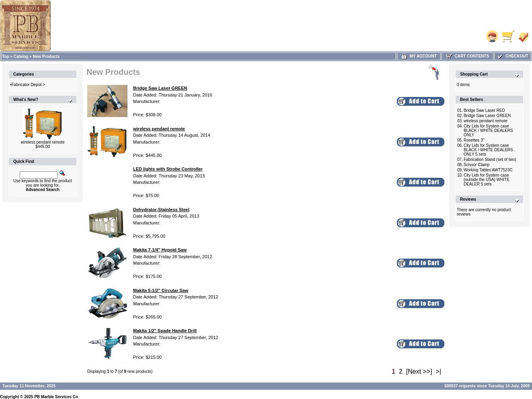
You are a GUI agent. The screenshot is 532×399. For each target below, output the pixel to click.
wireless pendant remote (43, 142)
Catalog (21, 57)
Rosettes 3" (474, 140)
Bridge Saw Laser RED (484, 110)
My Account (419, 56)
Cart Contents (467, 56)
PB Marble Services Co (56, 397)
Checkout (512, 56)
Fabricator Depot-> (29, 85)
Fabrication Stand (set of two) (490, 159)
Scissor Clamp (477, 165)
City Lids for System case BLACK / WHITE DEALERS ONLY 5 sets (488, 150)
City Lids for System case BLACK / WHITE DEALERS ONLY (488, 131)
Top (6, 57)
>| (439, 371)
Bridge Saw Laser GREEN (487, 116)
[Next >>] (419, 371)
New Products (46, 57)
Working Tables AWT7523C (488, 170)
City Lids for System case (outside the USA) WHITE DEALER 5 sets (487, 180)
